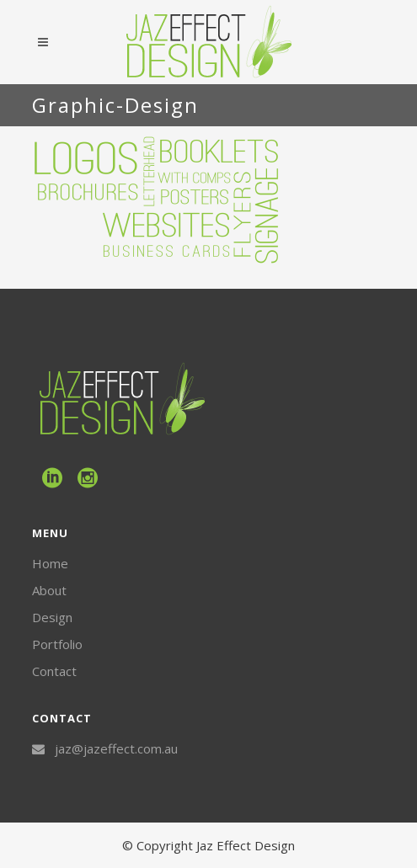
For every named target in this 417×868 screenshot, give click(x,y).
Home (50, 563)
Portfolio (57, 644)
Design (52, 617)
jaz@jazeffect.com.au (116, 748)
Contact (54, 671)
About (49, 590)
